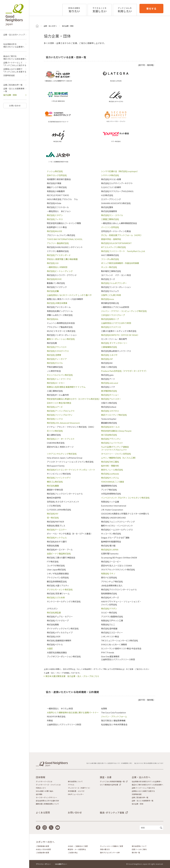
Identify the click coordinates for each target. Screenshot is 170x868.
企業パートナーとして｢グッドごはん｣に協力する (15, 64)
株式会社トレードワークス (59, 379)
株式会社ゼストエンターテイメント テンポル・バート (71, 470)
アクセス (71, 785)
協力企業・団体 (10, 95)
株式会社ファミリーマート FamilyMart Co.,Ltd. (123, 251)
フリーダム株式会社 (110, 259)
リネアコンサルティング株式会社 (62, 454)
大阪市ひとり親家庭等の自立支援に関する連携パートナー (73, 712)
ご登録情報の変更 (42, 846)
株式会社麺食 (53, 486)
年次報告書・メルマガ (76, 791)
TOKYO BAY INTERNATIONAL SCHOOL (65, 239)
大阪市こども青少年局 (111, 295)
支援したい (100, 10)
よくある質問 (43, 812)
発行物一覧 (136, 853)
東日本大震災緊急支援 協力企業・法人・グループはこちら (72, 676)
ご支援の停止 (73, 853)
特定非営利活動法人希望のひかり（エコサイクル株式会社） (74, 399)
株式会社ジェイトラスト (112, 443)
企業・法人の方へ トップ (14, 35)
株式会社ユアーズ (55, 407)
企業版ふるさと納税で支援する (143, 791)
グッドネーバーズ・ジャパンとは (48, 785)
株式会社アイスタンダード (59, 255)
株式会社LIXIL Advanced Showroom (63, 423)
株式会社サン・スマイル (112, 215)
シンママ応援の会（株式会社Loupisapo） (120, 171)
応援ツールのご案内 (139, 849)
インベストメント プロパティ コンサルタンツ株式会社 (125, 498)
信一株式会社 (53, 518)
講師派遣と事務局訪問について (47, 804)
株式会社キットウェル (57, 538)
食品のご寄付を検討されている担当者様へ (15, 58)
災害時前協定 (9, 75)
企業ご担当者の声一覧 (13, 85)
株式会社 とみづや (109, 355)
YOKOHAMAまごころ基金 (113, 482)
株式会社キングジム (110, 478)
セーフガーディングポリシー (46, 797)
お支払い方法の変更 (43, 849)
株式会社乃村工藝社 (110, 462)
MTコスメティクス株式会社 (113, 247)
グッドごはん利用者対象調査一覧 (112, 781)
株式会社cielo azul (110, 383)
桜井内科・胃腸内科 (110, 466)
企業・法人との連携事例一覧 (14, 90)
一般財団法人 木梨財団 (57, 267)
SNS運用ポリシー (61, 864)
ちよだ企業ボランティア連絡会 (115, 447)
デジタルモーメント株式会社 (60, 589)
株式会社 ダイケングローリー (114, 343)
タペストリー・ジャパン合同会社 (116, 454)
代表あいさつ (41, 788)
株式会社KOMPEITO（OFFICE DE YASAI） (120, 335)
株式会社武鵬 (53, 291)
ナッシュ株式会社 (55, 171)
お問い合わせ (15, 106)
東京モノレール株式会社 (112, 470)
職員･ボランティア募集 (112, 812)
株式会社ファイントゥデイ (59, 478)
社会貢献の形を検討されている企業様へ (14, 45)
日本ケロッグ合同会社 (57, 175)
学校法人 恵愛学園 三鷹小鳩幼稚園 (62, 259)
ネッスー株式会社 (109, 267)
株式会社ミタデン (55, 215)
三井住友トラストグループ (113, 315)
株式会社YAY (53, 514)
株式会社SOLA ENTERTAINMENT (116, 243)
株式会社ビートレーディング (60, 271)
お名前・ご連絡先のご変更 (78, 846)
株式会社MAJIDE (55, 231)
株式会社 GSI (53, 263)
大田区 (50, 648)
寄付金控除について (75, 781)
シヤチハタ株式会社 (110, 175)
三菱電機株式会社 (109, 347)
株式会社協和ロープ (110, 319)
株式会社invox (108, 299)
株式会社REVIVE (54, 279)
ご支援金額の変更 (42, 853)
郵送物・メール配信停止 (77, 849)
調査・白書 (106, 777)
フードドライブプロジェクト (114, 450)
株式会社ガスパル (55, 363)
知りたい (74, 10)
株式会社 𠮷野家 (54, 355)
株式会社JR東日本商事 (57, 303)
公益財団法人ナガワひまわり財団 (116, 323)
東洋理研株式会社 (109, 391)
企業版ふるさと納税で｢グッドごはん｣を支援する (15, 70)
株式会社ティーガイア (57, 359)
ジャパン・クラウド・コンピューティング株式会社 (124, 311)
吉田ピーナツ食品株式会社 (59, 554)
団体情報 (41, 777)
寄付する (151, 9)
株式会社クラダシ (109, 609)
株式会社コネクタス (110, 411)
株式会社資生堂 (54, 612)
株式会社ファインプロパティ (60, 415)
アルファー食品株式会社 (58, 243)
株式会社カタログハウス (58, 351)
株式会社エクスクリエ (111, 327)
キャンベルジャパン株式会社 (60, 375)
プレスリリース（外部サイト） (79, 788)
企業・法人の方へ (50, 26)
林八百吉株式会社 (109, 435)
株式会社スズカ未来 (56, 597)
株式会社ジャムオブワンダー (114, 283)
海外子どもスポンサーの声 (110, 853)
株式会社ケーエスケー (57, 530)
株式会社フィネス (55, 219)
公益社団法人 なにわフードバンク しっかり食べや (69, 295)
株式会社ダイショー (110, 395)
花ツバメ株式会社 (55, 431)
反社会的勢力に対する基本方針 (47, 801)
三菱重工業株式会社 (110, 219)
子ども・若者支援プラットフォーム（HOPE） (122, 235)
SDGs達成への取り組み (45, 791)
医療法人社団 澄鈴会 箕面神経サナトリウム (66, 387)
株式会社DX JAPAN (110, 550)
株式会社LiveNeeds (110, 474)
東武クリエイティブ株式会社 (114, 415)
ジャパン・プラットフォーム (114, 716)
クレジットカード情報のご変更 (111, 846)
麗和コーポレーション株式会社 (61, 339)
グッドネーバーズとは (44, 781)
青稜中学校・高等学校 (111, 239)
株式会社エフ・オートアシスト (61, 439)
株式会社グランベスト (57, 347)
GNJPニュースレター (76, 794)
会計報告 (39, 794)
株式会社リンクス (55, 419)
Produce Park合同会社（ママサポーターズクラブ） (124, 371)
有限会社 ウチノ (108, 573)
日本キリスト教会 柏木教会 (59, 403)
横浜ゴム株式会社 (55, 482)
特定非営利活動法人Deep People (116, 431)
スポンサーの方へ (45, 842)
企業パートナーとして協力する (143, 788)
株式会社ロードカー (56, 383)
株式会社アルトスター (111, 399)
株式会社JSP (107, 359)
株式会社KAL (53, 319)
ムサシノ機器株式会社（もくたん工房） (119, 458)
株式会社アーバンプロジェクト (61, 411)
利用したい (125, 10)
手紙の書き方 (105, 849)
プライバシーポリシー (43, 864)
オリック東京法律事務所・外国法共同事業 (120, 263)
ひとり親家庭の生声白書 (109, 785)
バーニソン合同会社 (110, 227)
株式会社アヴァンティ (111, 439)
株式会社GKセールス (110, 427)
